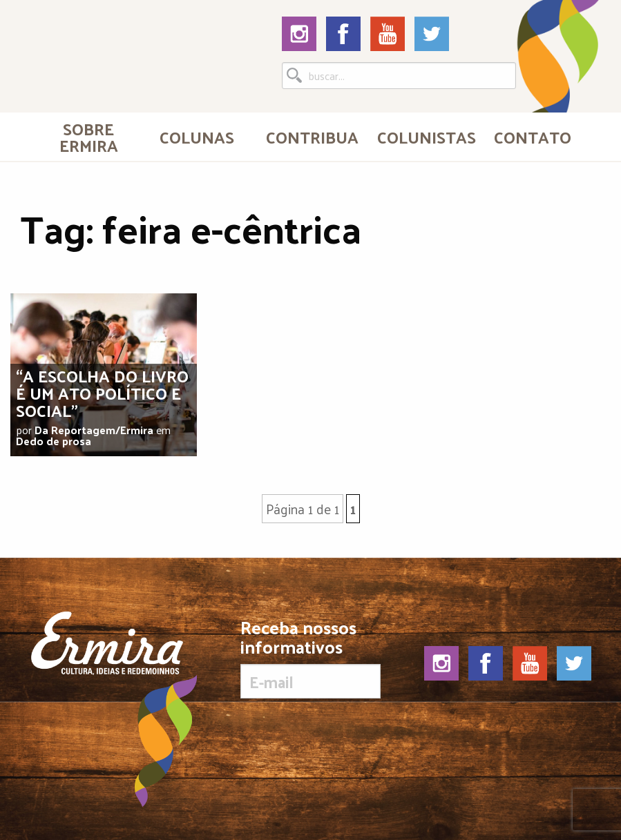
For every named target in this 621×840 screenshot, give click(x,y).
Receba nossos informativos (310, 658)
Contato (533, 137)
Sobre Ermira (89, 137)
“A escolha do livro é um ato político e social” (102, 393)
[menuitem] (89, 137)
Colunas (197, 137)
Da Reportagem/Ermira (94, 430)
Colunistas (427, 137)
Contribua (312, 137)
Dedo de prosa (54, 441)
